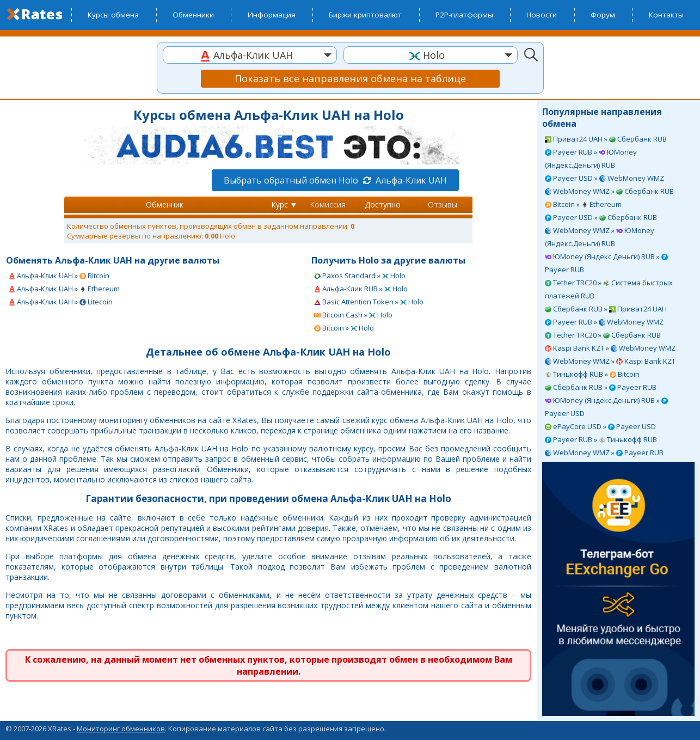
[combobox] (250, 55)
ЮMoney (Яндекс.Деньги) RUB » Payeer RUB (606, 263)
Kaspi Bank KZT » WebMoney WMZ (610, 348)
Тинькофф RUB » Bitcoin (592, 374)
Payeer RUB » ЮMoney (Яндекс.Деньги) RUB (591, 158)
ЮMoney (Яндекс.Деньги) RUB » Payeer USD (606, 407)
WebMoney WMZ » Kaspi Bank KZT (610, 361)
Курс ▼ (284, 204)
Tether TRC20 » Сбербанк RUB (603, 335)
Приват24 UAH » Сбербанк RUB (606, 139)
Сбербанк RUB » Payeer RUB (601, 387)
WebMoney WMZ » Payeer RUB (604, 452)
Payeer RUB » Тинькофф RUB (601, 439)
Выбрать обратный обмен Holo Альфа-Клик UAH (335, 180)
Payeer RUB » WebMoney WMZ (604, 322)
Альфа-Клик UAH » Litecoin (61, 302)
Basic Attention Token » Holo (369, 302)
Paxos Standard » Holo (360, 276)
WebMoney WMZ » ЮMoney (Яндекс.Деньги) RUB (600, 237)
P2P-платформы (464, 15)
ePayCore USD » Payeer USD (600, 426)
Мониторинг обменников (121, 729)
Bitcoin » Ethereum (583, 204)
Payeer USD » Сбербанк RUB (601, 217)
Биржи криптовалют (365, 15)
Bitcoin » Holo (344, 328)
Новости (542, 15)
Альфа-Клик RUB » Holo (361, 289)
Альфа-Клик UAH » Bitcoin (59, 276)
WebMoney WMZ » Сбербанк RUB (609, 191)
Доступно (383, 204)
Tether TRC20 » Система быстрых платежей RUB (609, 289)
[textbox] (250, 55)
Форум (603, 15)
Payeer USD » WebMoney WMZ (604, 178)
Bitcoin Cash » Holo (353, 315)
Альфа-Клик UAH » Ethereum (64, 289)
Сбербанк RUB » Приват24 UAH (606, 309)
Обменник (165, 204)
